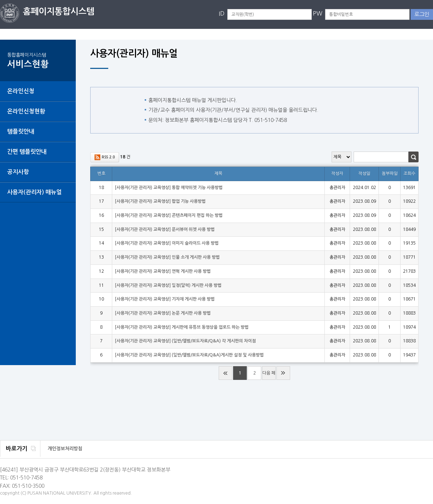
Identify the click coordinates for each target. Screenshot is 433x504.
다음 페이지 (269, 375)
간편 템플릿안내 (27, 152)
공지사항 (18, 172)
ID (222, 13)
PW (318, 13)
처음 (226, 373)
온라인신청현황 (26, 111)
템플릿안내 (21, 132)
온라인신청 (21, 91)
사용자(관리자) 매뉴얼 (34, 192)
